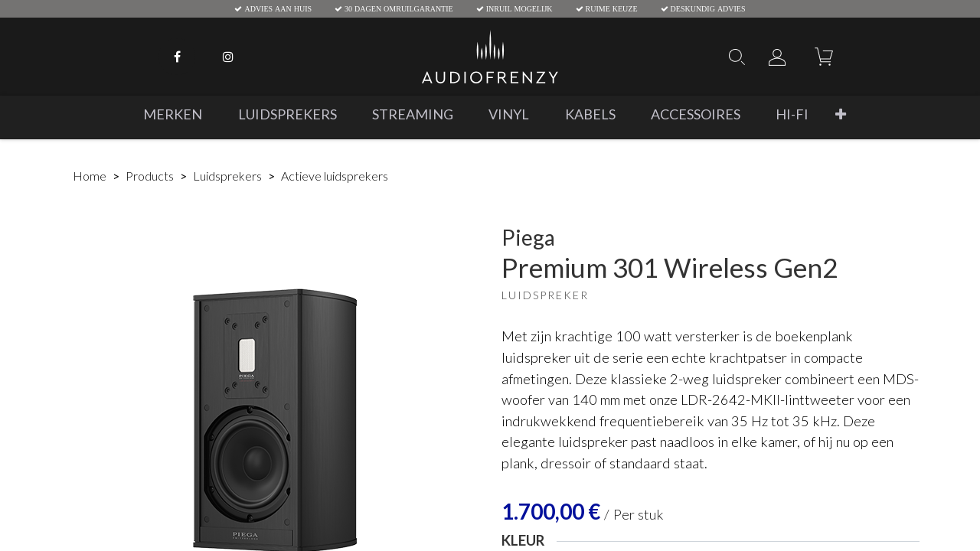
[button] (841, 114)
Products (150, 176)
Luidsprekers (227, 176)
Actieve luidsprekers (335, 176)
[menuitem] (173, 114)
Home (90, 176)
